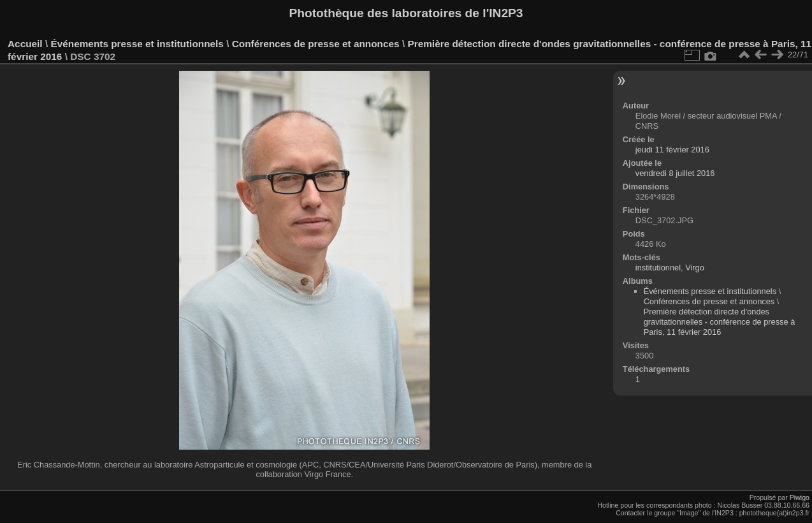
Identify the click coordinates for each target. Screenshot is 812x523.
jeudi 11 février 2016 (672, 150)
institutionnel (658, 268)
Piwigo (800, 497)
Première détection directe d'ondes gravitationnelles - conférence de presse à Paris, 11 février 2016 (720, 322)
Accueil (25, 44)
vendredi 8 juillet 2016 (675, 173)
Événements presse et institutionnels (137, 44)
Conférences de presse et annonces (316, 44)
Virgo (695, 268)
